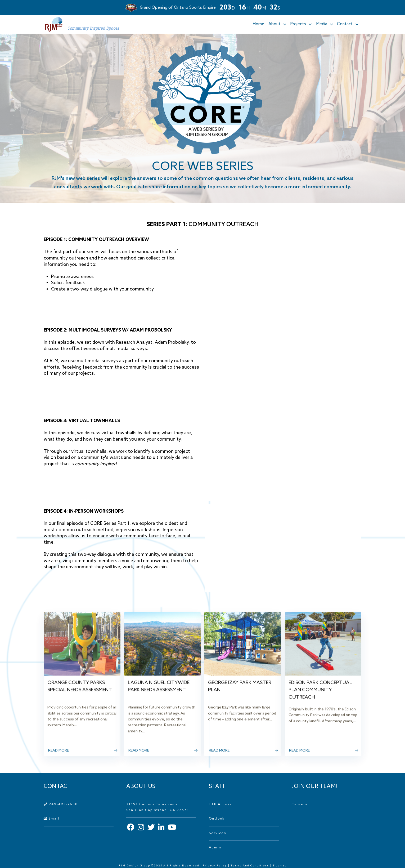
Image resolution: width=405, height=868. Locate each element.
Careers (299, 804)
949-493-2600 (61, 804)
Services (217, 833)
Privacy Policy (215, 866)
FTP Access (220, 804)
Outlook (217, 819)
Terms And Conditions (250, 866)
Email (51, 819)
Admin (215, 848)
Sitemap (280, 866)
